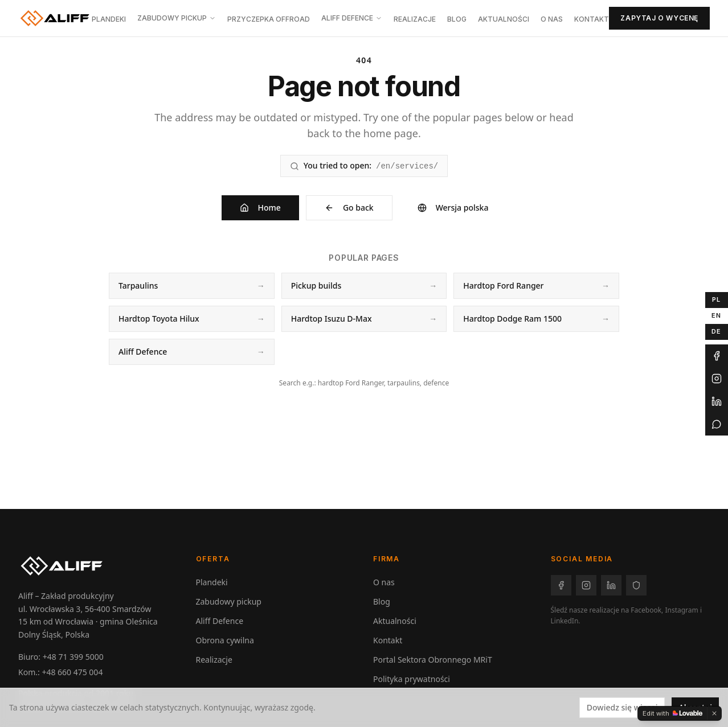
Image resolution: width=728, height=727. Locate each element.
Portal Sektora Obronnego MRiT (433, 660)
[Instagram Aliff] (717, 379)
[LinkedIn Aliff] (717, 401)
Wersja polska (453, 208)
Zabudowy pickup (177, 18)
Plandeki (109, 19)
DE (716, 331)
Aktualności (504, 19)
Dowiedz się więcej (622, 707)
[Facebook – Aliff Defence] (636, 585)
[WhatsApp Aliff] (717, 424)
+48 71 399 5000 (73, 657)
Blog (457, 19)
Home (260, 208)
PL (716, 299)
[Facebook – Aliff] (561, 585)
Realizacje (415, 19)
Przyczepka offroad (269, 19)
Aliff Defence (352, 18)
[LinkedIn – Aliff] (611, 585)
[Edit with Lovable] (672, 713)
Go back (349, 208)
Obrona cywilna (225, 640)
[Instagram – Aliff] (586, 585)
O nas (552, 19)
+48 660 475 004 (72, 672)
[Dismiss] (714, 713)
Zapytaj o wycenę (659, 18)
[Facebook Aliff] (717, 356)
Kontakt (592, 19)
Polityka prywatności (412, 679)
